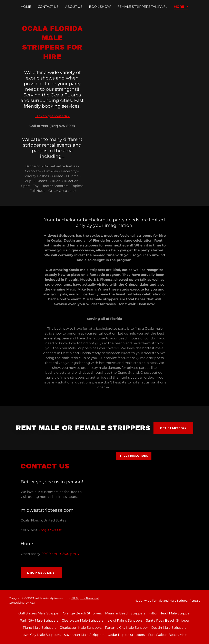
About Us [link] (74, 7)
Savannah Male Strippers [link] (84, 635)
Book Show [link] (100, 7)
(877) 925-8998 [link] (50, 530)
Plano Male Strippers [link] (40, 628)
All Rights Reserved (85, 598)
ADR (33, 603)
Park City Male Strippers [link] (39, 620)
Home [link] (26, 7)
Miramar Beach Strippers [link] (125, 613)
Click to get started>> (52, 116)
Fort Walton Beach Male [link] (168, 635)
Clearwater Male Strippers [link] (83, 620)
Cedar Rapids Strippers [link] (126, 635)
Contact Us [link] (48, 7)
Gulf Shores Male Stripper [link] (39, 613)
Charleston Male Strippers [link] (81, 628)
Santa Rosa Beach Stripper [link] (168, 620)
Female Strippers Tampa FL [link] (142, 7)
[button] (181, 7)
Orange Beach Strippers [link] (82, 613)
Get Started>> (173, 428)
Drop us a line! (41, 573)
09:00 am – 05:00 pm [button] (59, 554)
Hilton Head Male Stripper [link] (170, 613)
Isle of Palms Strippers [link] (125, 620)
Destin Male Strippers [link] (169, 628)
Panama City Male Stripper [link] (126, 628)
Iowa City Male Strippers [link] (41, 635)
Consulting (17, 603)
